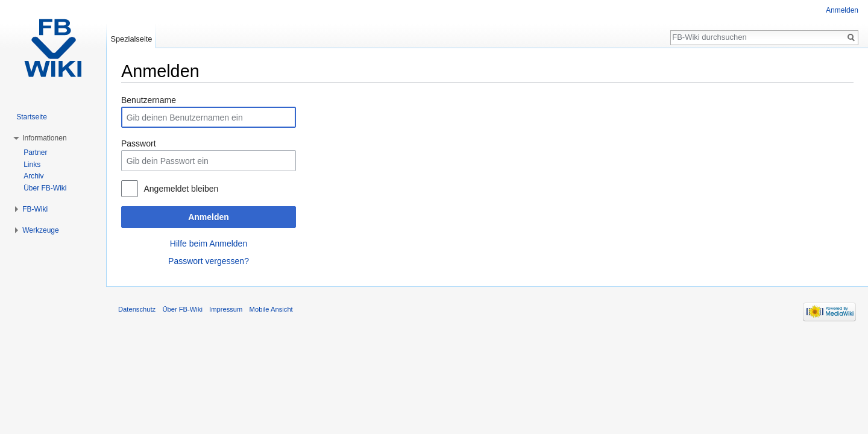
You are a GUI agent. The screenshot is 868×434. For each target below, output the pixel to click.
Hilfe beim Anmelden (209, 244)
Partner (35, 153)
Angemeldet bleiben (181, 189)
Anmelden (209, 217)
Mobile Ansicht (271, 309)
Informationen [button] (44, 138)
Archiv (33, 176)
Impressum (226, 309)
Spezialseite (131, 39)
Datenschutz (137, 309)
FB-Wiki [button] (35, 209)
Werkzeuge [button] (40, 230)
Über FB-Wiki (45, 188)
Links (32, 165)
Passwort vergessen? (209, 261)
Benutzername (149, 100)
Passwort (139, 143)
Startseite (32, 117)
